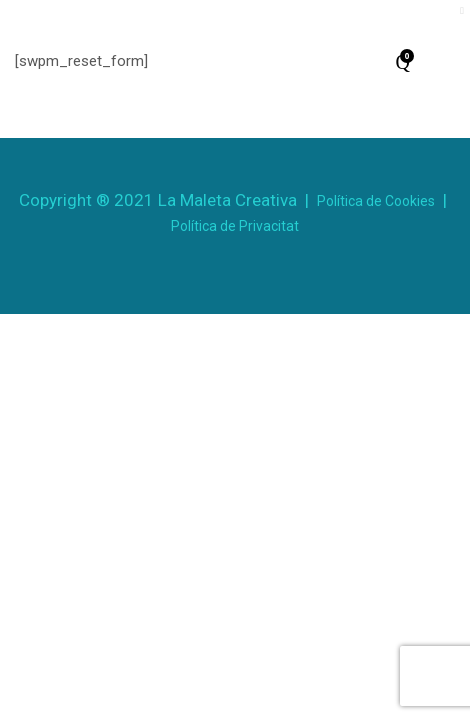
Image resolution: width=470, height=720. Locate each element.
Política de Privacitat (235, 226)
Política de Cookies (376, 201)
